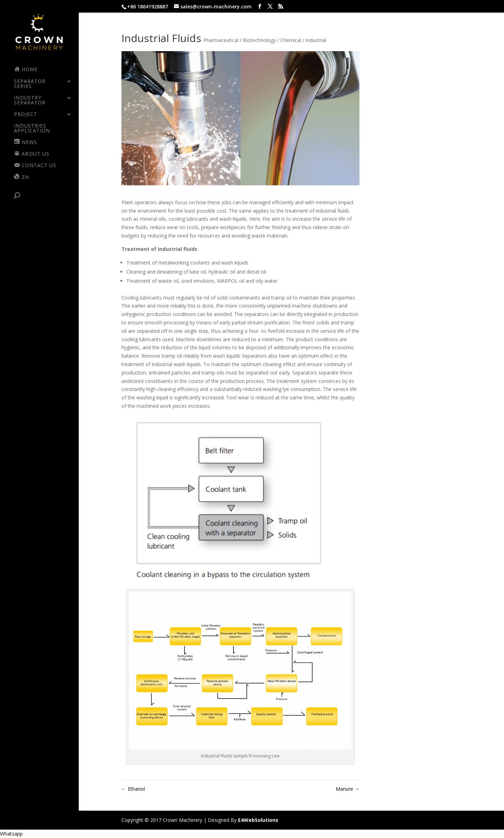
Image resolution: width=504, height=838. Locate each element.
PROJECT (26, 115)
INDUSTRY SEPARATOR (30, 101)
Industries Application (32, 129)
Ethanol (133, 789)
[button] (11, 834)
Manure (348, 789)
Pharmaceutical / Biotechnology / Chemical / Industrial (265, 40)
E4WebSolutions (258, 820)
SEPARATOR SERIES (30, 84)
